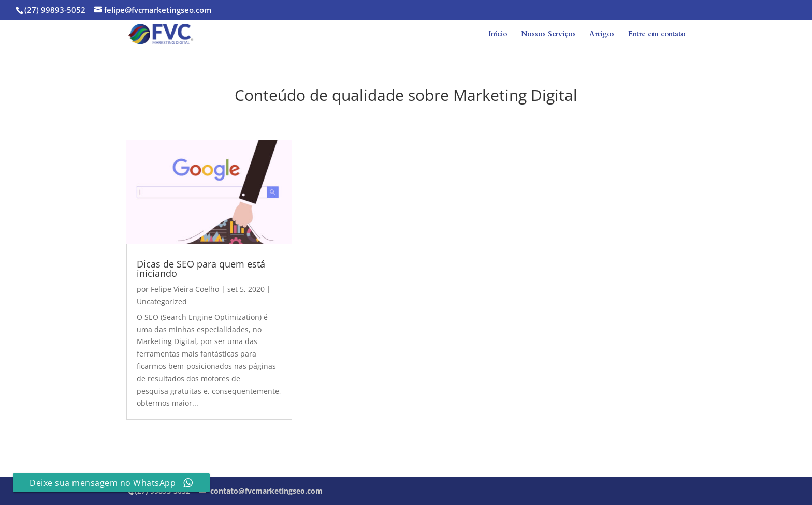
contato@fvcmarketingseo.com (265, 491)
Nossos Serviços (548, 35)
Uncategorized (162, 301)
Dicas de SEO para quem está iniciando (201, 269)
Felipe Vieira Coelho (185, 289)
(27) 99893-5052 (55, 10)
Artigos (602, 35)
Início (498, 35)
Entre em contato (657, 35)
